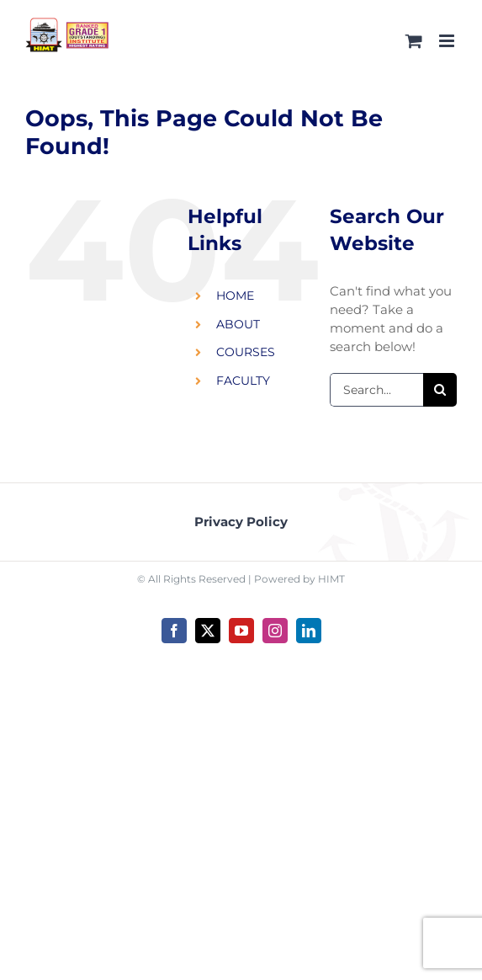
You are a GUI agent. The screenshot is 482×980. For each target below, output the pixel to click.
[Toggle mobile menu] (448, 41)
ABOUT (238, 324)
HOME (235, 296)
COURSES (246, 352)
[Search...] (376, 390)
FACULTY (243, 381)
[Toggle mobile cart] (414, 41)
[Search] (440, 390)
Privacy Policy (241, 522)
